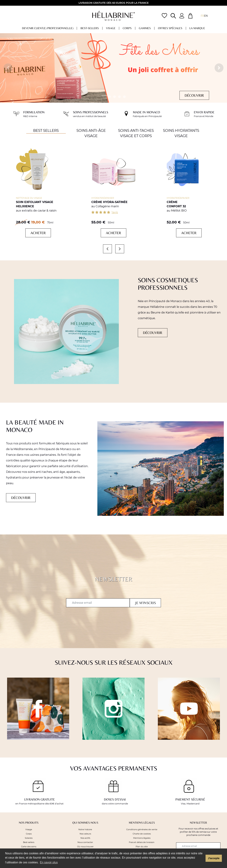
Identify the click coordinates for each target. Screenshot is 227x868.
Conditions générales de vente (142, 829)
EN (206, 16)
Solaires (29, 838)
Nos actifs (85, 838)
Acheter (38, 233)
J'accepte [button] (214, 858)
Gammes (145, 28)
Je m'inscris (145, 603)
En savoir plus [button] (49, 862)
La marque (197, 28)
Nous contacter (85, 842)
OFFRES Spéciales (170, 28)
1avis (115, 212)
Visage (111, 28)
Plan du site (142, 847)
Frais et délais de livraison (142, 842)
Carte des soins (29, 847)
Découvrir (194, 95)
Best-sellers (90, 28)
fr (202, 16)
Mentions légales (142, 838)
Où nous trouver (85, 847)
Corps (127, 28)
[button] (8, 68)
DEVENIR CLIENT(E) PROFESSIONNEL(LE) (48, 28)
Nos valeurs (85, 834)
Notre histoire (85, 829)
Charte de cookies (142, 834)
